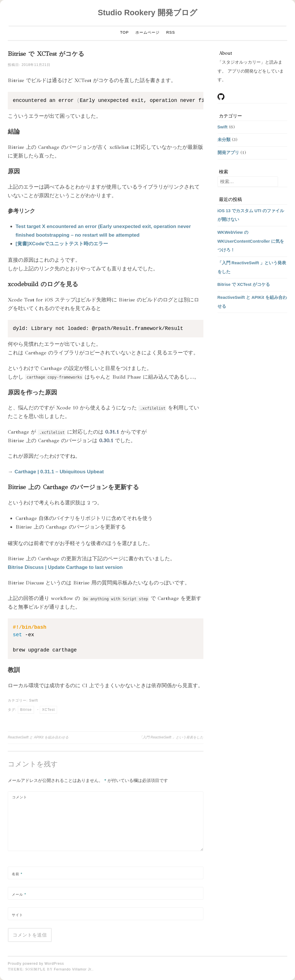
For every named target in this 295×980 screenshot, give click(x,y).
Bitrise (26, 710)
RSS (171, 32)
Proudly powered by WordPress (36, 964)
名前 (17, 874)
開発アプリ (228, 153)
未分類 (224, 140)
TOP (124, 32)
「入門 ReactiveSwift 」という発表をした (171, 737)
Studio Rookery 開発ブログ (147, 13)
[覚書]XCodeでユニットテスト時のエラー (64, 244)
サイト (17, 915)
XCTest (48, 710)
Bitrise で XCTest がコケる (244, 284)
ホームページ (147, 32)
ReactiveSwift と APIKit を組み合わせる (38, 737)
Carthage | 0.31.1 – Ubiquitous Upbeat (60, 472)
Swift (34, 700)
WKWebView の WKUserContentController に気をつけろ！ (251, 241)
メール (19, 894)
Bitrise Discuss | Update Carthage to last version (66, 567)
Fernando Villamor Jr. (73, 969)
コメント (20, 797)
